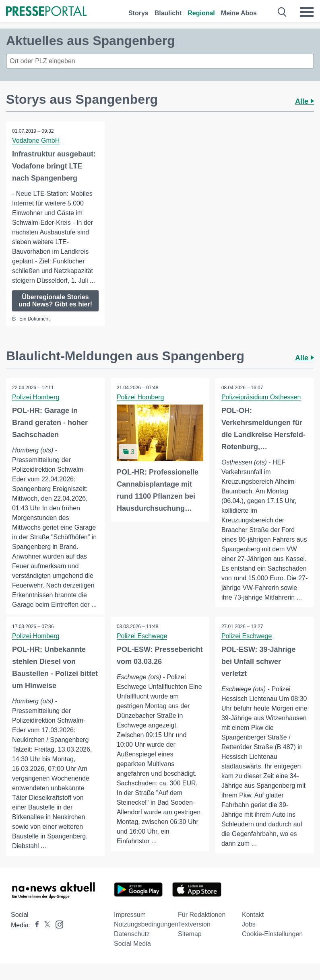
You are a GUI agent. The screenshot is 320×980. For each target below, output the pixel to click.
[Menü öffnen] (307, 12)
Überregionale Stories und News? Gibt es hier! (55, 301)
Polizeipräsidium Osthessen (261, 397)
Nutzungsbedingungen (146, 924)
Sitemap (190, 934)
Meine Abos (239, 13)
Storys (138, 13)
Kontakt (253, 915)
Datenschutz (132, 934)
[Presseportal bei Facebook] (35, 925)
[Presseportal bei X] (45, 925)
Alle (305, 101)
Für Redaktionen (202, 915)
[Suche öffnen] (282, 12)
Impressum (130, 915)
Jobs (249, 924)
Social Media (132, 944)
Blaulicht (168, 13)
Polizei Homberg (36, 397)
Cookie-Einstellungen (272, 934)
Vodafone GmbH (36, 141)
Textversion (194, 924)
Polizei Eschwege (142, 636)
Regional (201, 13)
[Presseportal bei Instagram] (57, 924)
